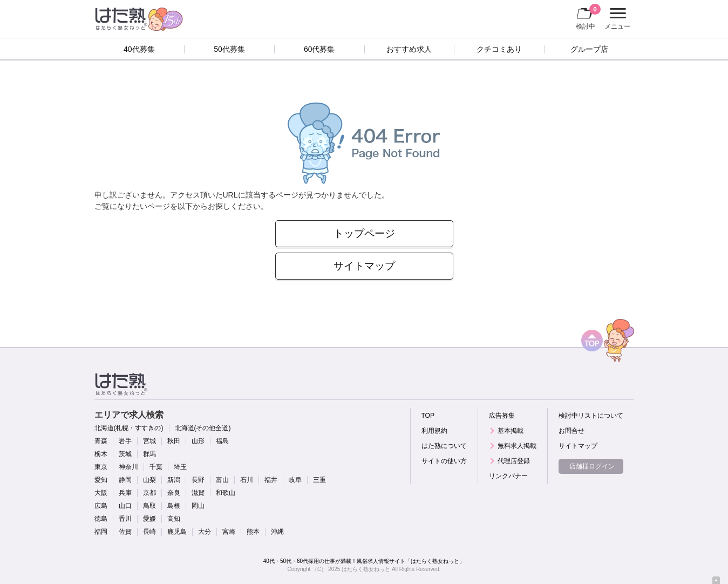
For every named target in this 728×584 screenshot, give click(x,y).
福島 (222, 441)
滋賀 (198, 493)
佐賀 (125, 532)
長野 (198, 480)
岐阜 (295, 480)
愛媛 (149, 519)
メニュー (616, 19)
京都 (149, 493)
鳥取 (149, 506)
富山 (222, 480)
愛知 (101, 480)
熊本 (253, 532)
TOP (428, 416)
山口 (125, 506)
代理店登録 (514, 461)
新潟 (174, 480)
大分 (205, 532)
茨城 (125, 454)
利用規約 (434, 431)
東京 (101, 467)
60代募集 (319, 49)
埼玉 (180, 467)
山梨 (149, 480)
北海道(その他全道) (203, 428)
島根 (174, 506)
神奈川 (128, 467)
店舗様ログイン (592, 466)
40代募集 (139, 49)
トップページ (364, 233)
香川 (125, 519)
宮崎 (229, 532)
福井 (271, 480)
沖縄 (277, 532)
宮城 (149, 441)
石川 (247, 480)
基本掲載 (511, 431)
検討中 (588, 17)
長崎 (149, 532)
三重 (319, 480)
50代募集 (229, 49)
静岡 (125, 480)
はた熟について (444, 446)
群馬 (149, 454)
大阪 (101, 493)
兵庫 (125, 493)
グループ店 (589, 49)
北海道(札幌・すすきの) (129, 428)
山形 (198, 441)
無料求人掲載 (517, 446)
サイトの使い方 (444, 461)
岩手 (125, 441)
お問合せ (571, 431)
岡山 (198, 506)
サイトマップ (364, 266)
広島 (101, 506)
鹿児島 (177, 532)
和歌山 (226, 493)
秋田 (174, 441)
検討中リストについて (591, 416)
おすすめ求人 (409, 49)
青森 (101, 441)
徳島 (101, 519)
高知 (174, 519)
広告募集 (502, 416)
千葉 (156, 467)
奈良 (174, 493)
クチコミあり (499, 49)
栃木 (101, 454)
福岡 (101, 532)
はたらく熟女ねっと (366, 569)
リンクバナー (508, 476)
